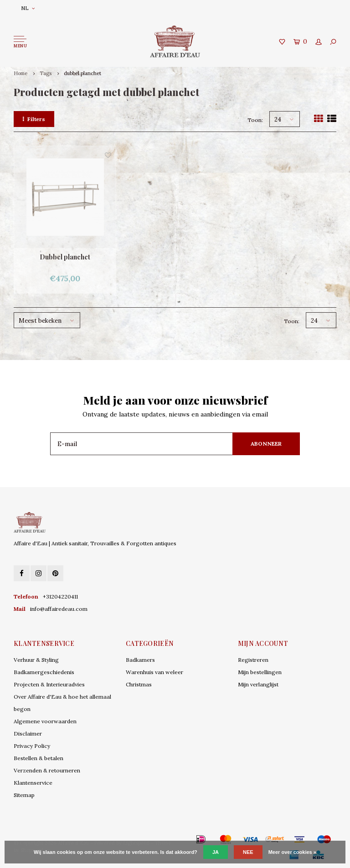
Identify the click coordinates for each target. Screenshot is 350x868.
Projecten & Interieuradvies (49, 684)
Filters (34, 119)
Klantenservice (33, 783)
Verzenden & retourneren (47, 770)
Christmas (139, 684)
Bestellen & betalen (39, 758)
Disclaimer (28, 733)
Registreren (253, 660)
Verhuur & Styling (36, 660)
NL (28, 8)
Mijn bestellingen (260, 672)
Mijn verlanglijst (258, 684)
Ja (216, 852)
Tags (46, 73)
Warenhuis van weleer (154, 672)
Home (21, 73)
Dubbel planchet (65, 257)
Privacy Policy (32, 746)
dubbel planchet (82, 73)
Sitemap (24, 795)
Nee (248, 852)
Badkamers (140, 660)
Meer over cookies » (292, 852)
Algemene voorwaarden (45, 721)
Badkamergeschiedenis (44, 672)
